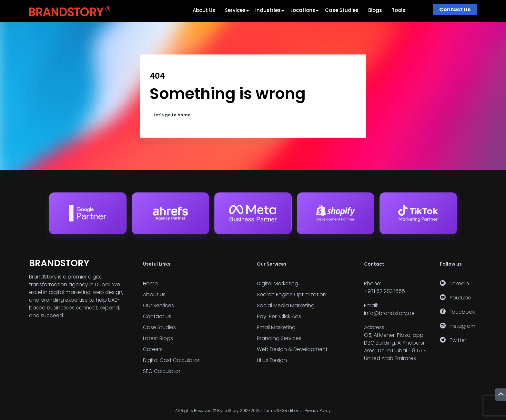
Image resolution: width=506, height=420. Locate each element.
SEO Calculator (162, 371)
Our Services (158, 305)
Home (150, 283)
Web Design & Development (292, 349)
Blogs (375, 10)
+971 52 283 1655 (385, 291)
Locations (303, 10)
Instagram (462, 326)
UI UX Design (272, 360)
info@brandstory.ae (389, 313)
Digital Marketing (278, 283)
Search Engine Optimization (292, 294)
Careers (153, 349)
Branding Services (279, 338)
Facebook (462, 312)
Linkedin (459, 283)
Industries (268, 10)
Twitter (458, 340)
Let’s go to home (172, 115)
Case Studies (342, 10)
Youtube (460, 298)
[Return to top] (501, 395)
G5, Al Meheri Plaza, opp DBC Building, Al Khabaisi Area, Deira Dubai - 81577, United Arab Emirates (395, 347)
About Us (204, 10)
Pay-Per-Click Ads (279, 316)
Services (235, 10)
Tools (399, 10)
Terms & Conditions (283, 410)
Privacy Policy (318, 410)
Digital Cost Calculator (171, 360)
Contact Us (455, 10)
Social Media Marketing (286, 305)
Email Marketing (276, 327)
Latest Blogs (158, 338)
